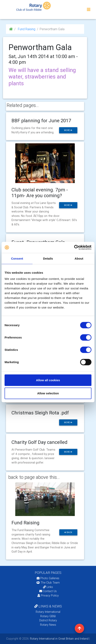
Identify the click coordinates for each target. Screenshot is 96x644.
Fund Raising (26, 29)
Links (48, 587)
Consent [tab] (17, 258)
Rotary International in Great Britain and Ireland (59, 639)
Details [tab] (48, 258)
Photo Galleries (48, 578)
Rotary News (48, 625)
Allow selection (48, 393)
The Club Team (48, 583)
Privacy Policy (48, 596)
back (68, 532)
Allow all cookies (48, 380)
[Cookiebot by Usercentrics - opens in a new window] (74, 247)
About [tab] (79, 258)
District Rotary (48, 620)
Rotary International (48, 612)
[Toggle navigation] (89, 10)
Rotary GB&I (48, 616)
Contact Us (48, 591)
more (68, 130)
